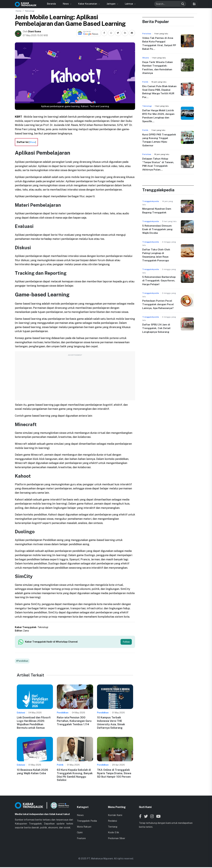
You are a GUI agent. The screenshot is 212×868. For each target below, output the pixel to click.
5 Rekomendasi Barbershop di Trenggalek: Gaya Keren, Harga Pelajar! (159, 281)
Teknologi (30, 11)
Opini (80, 833)
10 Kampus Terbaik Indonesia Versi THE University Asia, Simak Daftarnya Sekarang (111, 723)
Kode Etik (114, 833)
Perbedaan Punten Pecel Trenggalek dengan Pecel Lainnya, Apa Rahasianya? (159, 304)
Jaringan (111, 4)
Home (19, 11)
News (66, 4)
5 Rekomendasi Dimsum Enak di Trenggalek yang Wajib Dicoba (158, 229)
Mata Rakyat (84, 827)
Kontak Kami (115, 816)
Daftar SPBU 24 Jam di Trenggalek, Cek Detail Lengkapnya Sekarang (157, 328)
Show (32, 142)
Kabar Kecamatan (88, 4)
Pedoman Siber (117, 839)
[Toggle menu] (194, 4)
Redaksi (112, 822)
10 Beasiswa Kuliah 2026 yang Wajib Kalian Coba (32, 772)
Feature (81, 839)
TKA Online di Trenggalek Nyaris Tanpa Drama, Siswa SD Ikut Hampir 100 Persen (114, 774)
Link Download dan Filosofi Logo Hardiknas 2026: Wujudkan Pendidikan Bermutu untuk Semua (34, 723)
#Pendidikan (22, 662)
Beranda (51, 4)
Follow (126, 642)
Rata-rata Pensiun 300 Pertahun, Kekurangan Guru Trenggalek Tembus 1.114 (74, 722)
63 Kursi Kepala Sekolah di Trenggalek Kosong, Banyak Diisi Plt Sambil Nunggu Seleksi (75, 776)
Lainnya (129, 4)
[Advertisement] (75, 377)
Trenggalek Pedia (87, 822)
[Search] (183, 4)
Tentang (113, 827)
